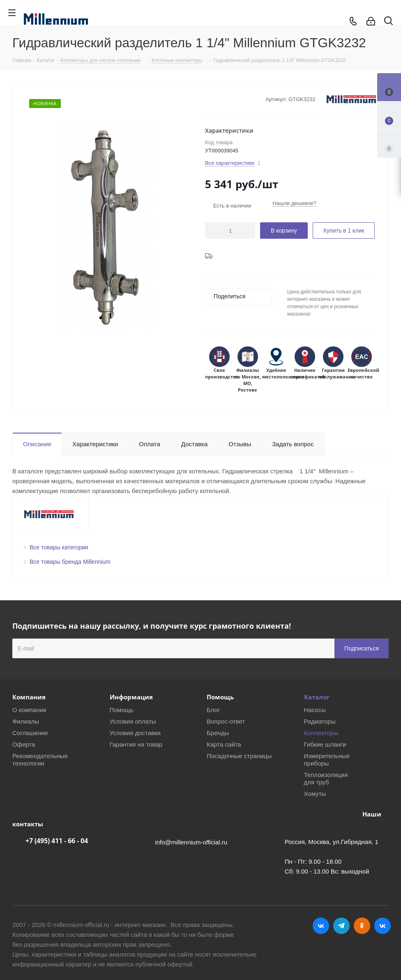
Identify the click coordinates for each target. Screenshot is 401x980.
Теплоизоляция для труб (326, 778)
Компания (29, 697)
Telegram (341, 926)
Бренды (218, 733)
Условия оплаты (133, 721)
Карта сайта (224, 744)
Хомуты (315, 794)
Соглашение (30, 733)
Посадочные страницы (239, 756)
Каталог (317, 697)
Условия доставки (135, 733)
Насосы (315, 710)
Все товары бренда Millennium (70, 562)
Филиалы (26, 721)
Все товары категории (59, 547)
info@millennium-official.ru (191, 842)
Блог (213, 710)
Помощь (122, 710)
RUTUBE (383, 926)
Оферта (24, 744)
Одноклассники (362, 926)
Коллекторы (321, 733)
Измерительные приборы (327, 760)
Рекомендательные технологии (40, 760)
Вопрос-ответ (226, 721)
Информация (131, 697)
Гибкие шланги (325, 744)
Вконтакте (321, 926)
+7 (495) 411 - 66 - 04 (57, 841)
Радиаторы (320, 721)
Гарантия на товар (136, 744)
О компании (29, 710)
